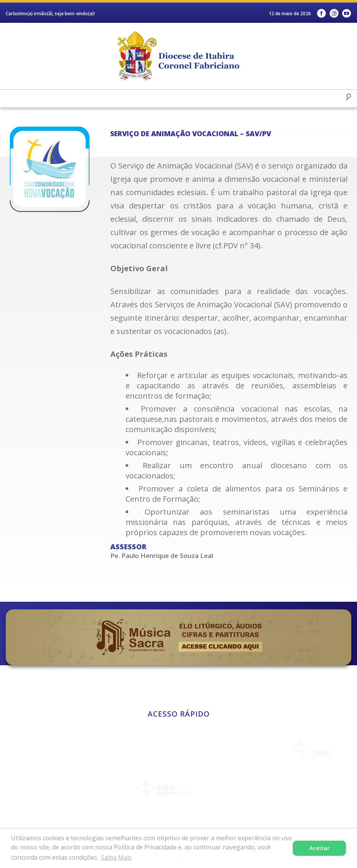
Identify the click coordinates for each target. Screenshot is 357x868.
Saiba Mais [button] (116, 857)
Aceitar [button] (320, 848)
